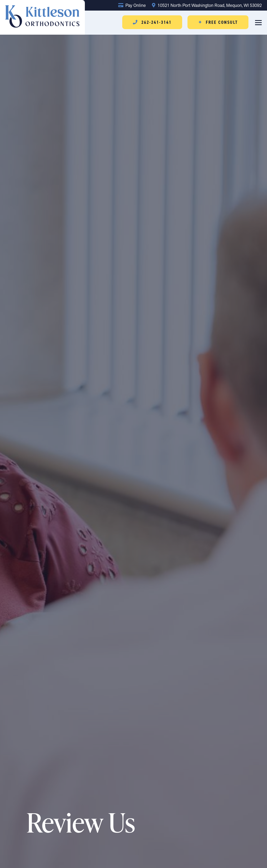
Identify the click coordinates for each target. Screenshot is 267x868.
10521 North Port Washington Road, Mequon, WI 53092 (207, 5)
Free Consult (218, 22)
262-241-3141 (152, 22)
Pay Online (132, 5)
